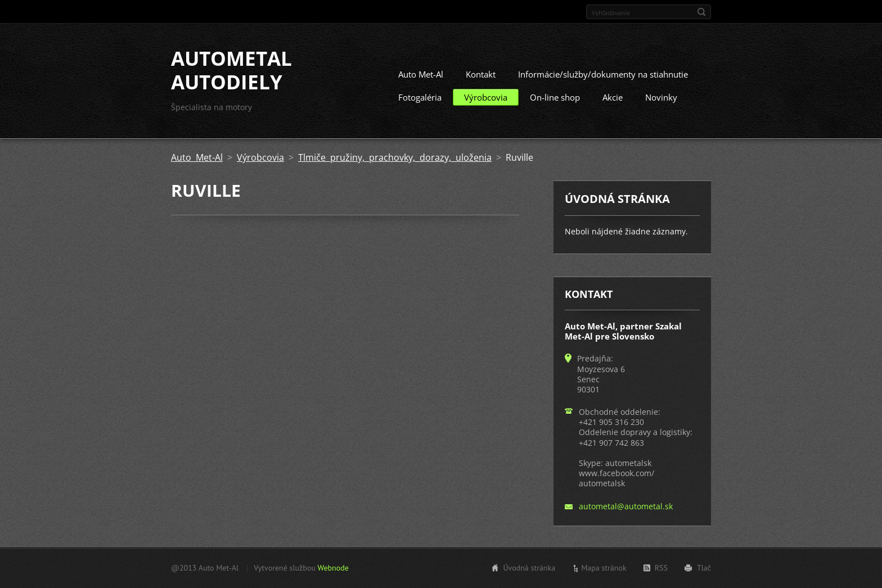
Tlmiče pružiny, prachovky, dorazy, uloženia (395, 157)
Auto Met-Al (421, 74)
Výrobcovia (486, 97)
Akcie (613, 97)
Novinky (661, 97)
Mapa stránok (604, 568)
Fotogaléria (420, 97)
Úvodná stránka (529, 568)
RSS (661, 568)
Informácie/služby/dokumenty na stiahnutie (603, 74)
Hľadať (701, 12)
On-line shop (555, 97)
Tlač (704, 568)
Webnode (333, 568)
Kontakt (481, 74)
